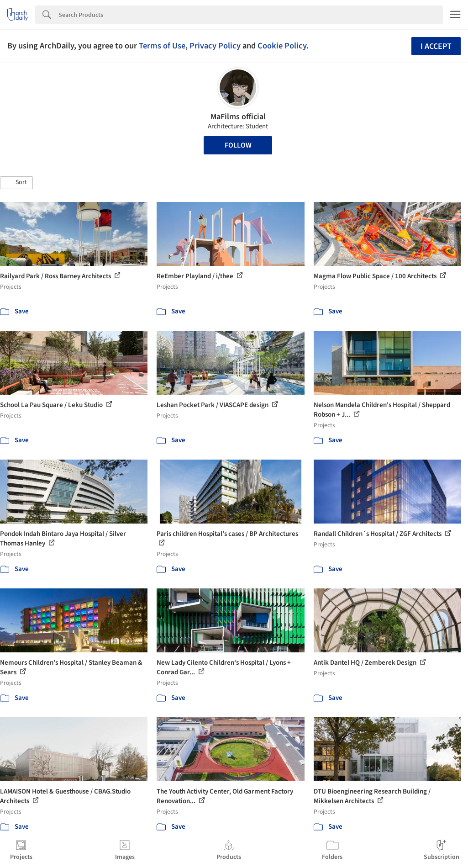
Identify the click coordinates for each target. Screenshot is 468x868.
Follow (238, 145)
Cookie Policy (282, 46)
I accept (436, 46)
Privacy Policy (215, 46)
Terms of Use (162, 46)
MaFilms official (238, 117)
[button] (16, 183)
